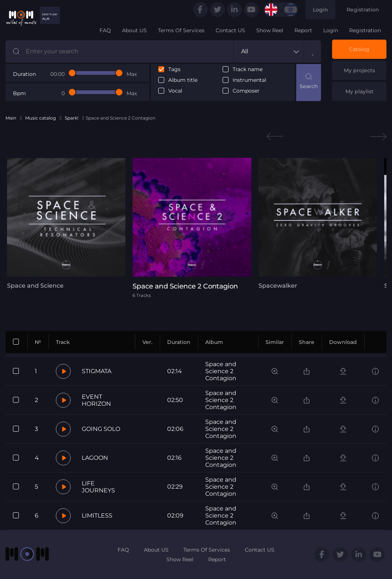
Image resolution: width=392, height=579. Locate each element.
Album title (183, 80)
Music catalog (40, 118)
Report (303, 30)
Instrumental (249, 80)
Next (378, 136)
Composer (246, 91)
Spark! (72, 118)
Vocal (175, 91)
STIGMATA (97, 371)
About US (134, 30)
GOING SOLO (101, 429)
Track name (248, 69)
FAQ (105, 30)
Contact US (230, 30)
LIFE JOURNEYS (98, 487)
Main (11, 118)
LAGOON (95, 458)
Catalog (359, 49)
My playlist (359, 91)
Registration (363, 10)
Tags (174, 69)
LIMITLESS (97, 516)
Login (320, 10)
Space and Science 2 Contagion (221, 371)
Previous (275, 136)
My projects (359, 70)
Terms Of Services (181, 30)
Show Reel (270, 30)
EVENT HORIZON (96, 400)
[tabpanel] (61, 224)
